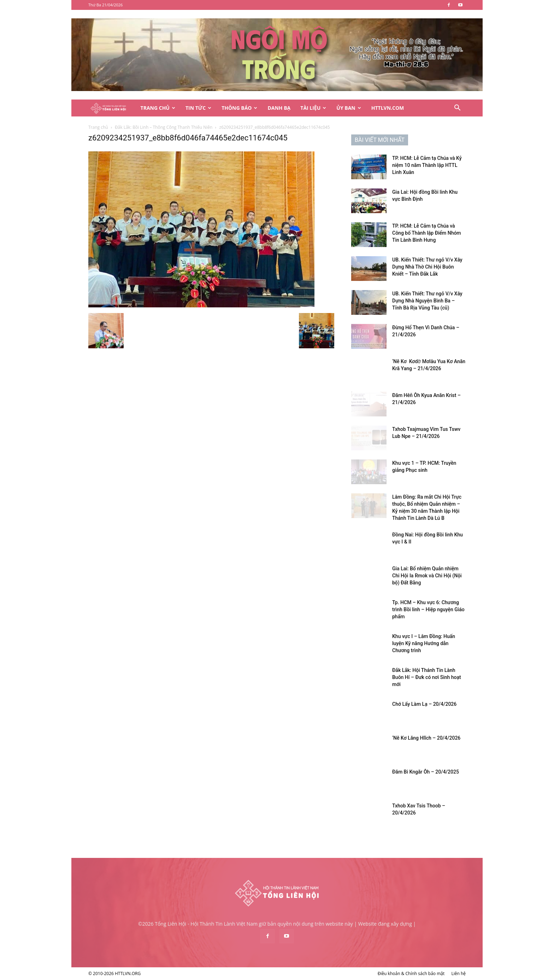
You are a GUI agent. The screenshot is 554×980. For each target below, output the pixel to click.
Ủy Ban (349, 108)
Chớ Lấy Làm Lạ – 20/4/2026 (424, 704)
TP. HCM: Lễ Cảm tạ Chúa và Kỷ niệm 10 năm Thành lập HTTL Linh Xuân (427, 165)
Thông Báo (239, 108)
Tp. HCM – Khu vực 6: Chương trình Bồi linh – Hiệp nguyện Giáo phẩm (428, 609)
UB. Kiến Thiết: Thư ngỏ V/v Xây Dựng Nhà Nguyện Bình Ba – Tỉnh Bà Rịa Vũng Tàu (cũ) (427, 301)
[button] (457, 109)
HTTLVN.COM (388, 108)
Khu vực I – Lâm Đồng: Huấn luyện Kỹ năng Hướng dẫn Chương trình (424, 643)
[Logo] (112, 108)
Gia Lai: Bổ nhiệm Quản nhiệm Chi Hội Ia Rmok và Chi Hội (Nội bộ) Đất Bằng (427, 576)
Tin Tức (198, 108)
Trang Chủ (158, 108)
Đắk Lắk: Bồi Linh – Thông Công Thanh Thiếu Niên (164, 127)
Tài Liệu (313, 108)
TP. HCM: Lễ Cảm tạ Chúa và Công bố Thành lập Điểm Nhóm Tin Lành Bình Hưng (427, 233)
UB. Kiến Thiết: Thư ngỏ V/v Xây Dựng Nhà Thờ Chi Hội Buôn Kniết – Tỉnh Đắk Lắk (427, 267)
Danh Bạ (279, 108)
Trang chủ (98, 127)
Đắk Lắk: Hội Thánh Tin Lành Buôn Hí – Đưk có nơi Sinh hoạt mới (427, 677)
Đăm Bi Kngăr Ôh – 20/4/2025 (426, 772)
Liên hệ (458, 973)
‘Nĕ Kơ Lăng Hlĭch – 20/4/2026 (426, 738)
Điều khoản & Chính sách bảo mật (411, 973)
